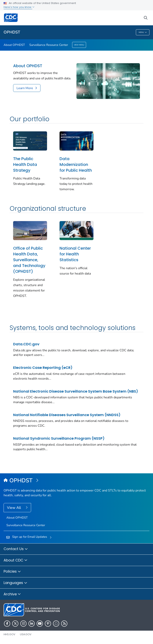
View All (14, 508)
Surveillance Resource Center (49, 45)
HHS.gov (9, 634)
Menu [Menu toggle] (143, 32)
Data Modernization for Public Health (76, 164)
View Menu (79, 45)
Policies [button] (12, 572)
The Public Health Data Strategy (25, 164)
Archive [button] (12, 594)
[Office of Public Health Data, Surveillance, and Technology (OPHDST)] (76, 481)
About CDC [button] (16, 560)
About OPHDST (14, 45)
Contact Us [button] (16, 549)
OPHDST (12, 32)
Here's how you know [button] (19, 7)
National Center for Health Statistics (75, 254)
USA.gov (26, 634)
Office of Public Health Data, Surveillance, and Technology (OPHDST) (29, 260)
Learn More (25, 88)
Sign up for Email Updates (30, 537)
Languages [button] (15, 583)
